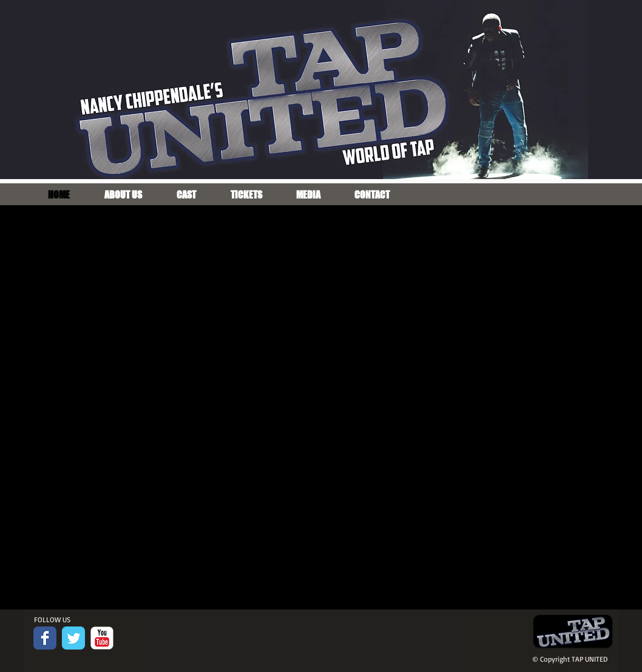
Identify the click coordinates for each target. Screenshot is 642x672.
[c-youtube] (102, 638)
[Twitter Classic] (73, 638)
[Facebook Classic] (45, 638)
